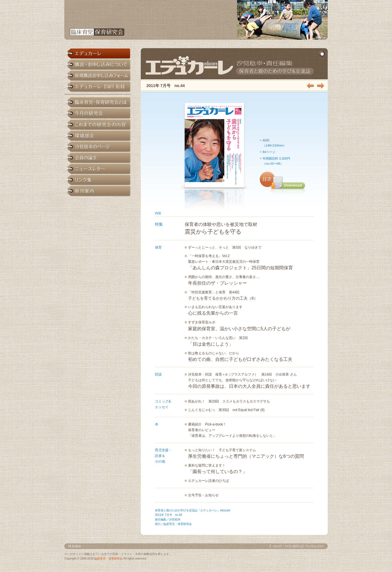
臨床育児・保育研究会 (108, 559)
